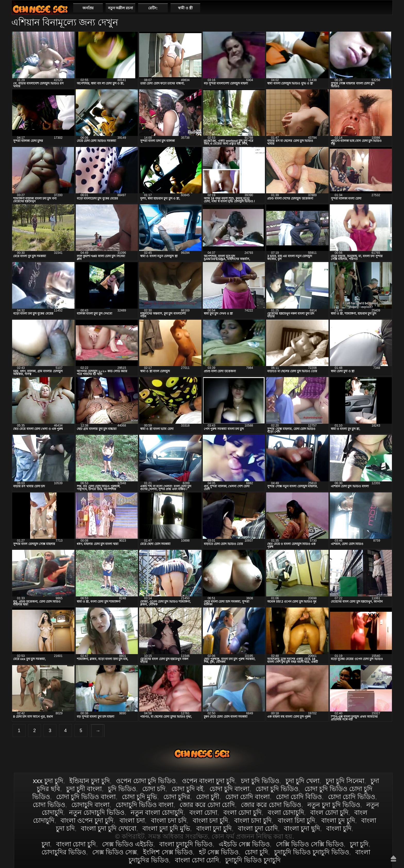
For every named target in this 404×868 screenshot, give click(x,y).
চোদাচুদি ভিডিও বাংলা (145, 805)
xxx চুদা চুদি (48, 781)
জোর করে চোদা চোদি (207, 805)
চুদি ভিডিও (122, 789)
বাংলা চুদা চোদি (258, 828)
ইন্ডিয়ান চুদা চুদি (90, 781)
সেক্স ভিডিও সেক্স (115, 852)
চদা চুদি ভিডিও (260, 781)
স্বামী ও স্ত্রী (185, 8)
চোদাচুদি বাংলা (90, 805)
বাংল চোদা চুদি (329, 812)
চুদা (46, 844)
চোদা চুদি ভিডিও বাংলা (86, 797)
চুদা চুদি (359, 844)
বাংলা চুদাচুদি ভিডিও (186, 844)
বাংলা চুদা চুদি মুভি (166, 828)
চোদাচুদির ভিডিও (64, 852)
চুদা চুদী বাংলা (84, 789)
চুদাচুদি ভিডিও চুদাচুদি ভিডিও (312, 852)
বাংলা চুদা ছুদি (302, 828)
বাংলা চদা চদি (169, 820)
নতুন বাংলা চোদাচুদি (157, 812)
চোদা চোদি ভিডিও (352, 797)
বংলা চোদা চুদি (242, 812)
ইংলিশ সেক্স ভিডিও (168, 852)
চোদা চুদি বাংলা (229, 789)
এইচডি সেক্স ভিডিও (244, 844)
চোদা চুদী (208, 797)
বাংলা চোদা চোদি (197, 860)
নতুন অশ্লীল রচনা (121, 8)
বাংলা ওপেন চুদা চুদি (87, 820)
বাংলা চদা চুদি (211, 820)
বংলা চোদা (203, 812)
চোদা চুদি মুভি (140, 797)
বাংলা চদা (132, 820)
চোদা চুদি (256, 852)
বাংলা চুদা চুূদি (214, 828)
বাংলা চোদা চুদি (40, 9)
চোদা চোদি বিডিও (299, 797)
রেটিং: (153, 8)
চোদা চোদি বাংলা (248, 797)
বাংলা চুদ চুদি (338, 820)
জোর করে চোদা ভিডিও (271, 805)
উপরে (393, 858)
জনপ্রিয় (88, 8)
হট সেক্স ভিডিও (219, 852)
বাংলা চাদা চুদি (253, 820)
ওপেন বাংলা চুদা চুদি (208, 781)
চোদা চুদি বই (188, 789)
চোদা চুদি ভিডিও (277, 789)
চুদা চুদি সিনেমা (345, 781)
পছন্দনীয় (387, 8)
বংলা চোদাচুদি (286, 812)
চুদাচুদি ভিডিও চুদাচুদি (253, 860)
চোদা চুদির (177, 797)
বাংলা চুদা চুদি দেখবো (109, 828)
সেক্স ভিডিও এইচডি (128, 844)
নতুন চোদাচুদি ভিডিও (97, 812)
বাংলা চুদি (339, 828)
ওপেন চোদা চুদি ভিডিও (146, 781)
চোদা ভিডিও (49, 805)
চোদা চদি (154, 789)
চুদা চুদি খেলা (302, 781)
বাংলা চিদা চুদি (296, 820)
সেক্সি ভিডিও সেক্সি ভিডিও (310, 844)
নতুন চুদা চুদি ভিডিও (334, 805)
